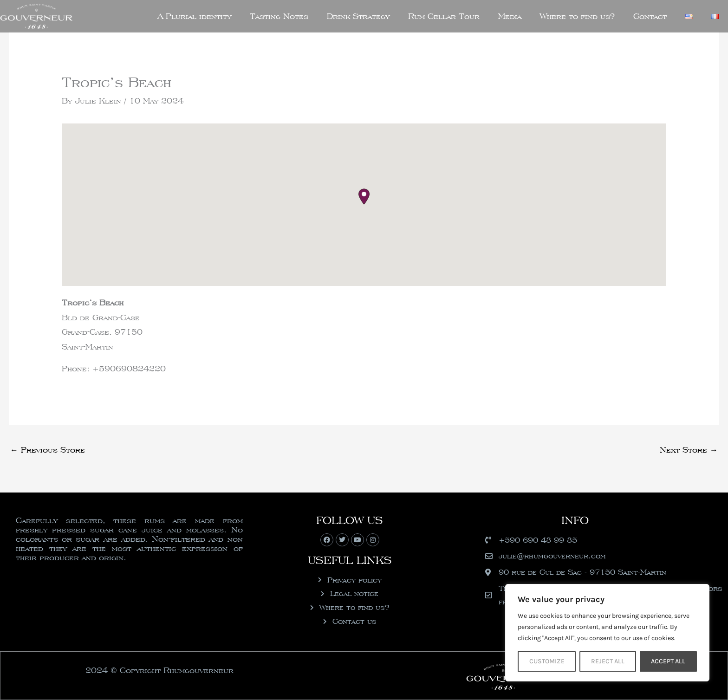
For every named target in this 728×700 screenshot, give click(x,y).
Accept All (668, 661)
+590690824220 (129, 368)
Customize (547, 661)
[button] (364, 197)
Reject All (608, 661)
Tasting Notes (279, 16)
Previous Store (48, 450)
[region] (607, 633)
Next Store (689, 450)
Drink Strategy (358, 16)
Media (510, 16)
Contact (650, 16)
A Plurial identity (194, 16)
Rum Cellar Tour (444, 16)
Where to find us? (577, 16)
